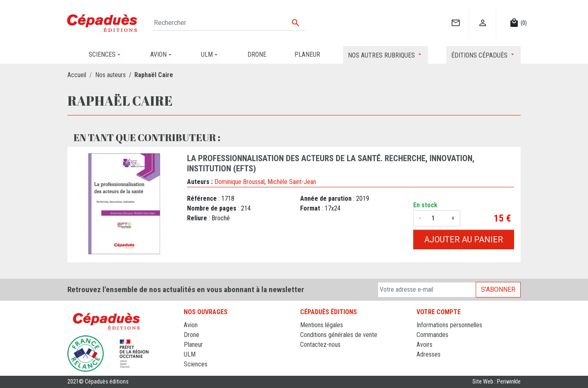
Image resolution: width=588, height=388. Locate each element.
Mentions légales (322, 325)
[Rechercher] (229, 23)
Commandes (432, 335)
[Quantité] (436, 218)
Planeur (193, 345)
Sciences (196, 364)
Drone (192, 335)
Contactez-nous (320, 345)
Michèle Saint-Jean (292, 182)
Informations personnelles (449, 325)
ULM (190, 354)
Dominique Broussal (239, 182)
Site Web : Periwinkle (497, 382)
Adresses (429, 354)
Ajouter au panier (464, 239)
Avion (191, 325)
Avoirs (424, 345)
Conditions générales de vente (339, 335)
